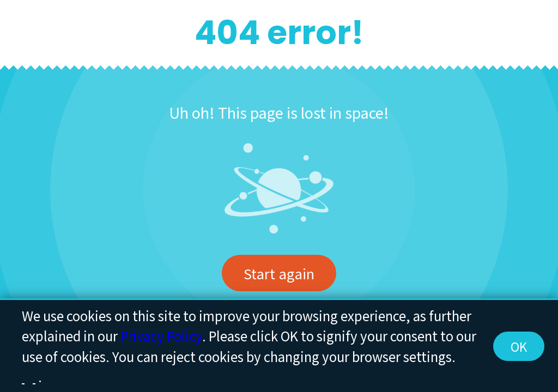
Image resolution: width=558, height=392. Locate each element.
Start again (279, 273)
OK (519, 346)
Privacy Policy (161, 336)
